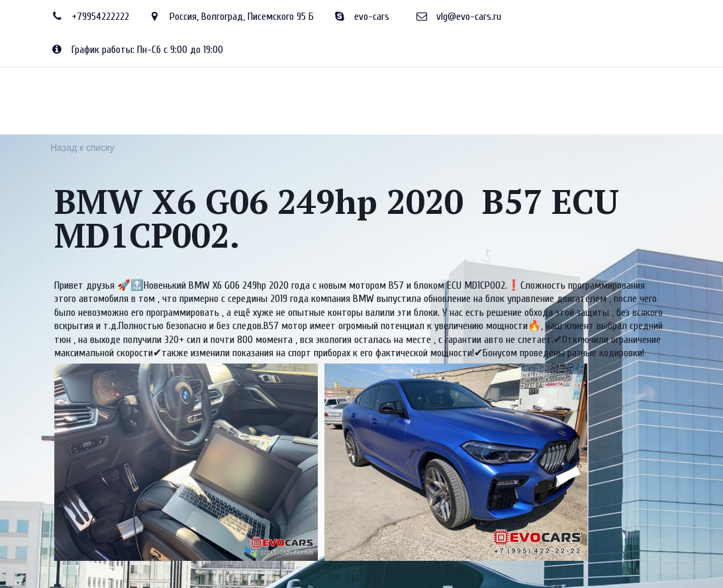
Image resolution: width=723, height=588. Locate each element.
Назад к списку (82, 148)
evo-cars (372, 17)
